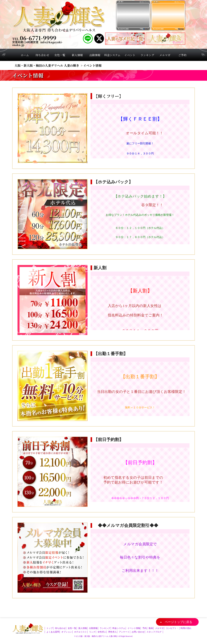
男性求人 (112, 632)
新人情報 (83, 628)
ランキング (105, 628)
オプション (67, 632)
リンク (92, 632)
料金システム (119, 628)
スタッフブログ (154, 632)
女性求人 (102, 632)
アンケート (124, 632)
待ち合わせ (60, 628)
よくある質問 (53, 632)
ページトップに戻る (179, 622)
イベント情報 (134, 628)
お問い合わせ (138, 632)
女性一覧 (72, 628)
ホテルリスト (81, 632)
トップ (50, 628)
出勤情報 (93, 628)
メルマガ (159, 628)
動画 (151, 628)
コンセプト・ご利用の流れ (179, 628)
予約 (144, 628)
